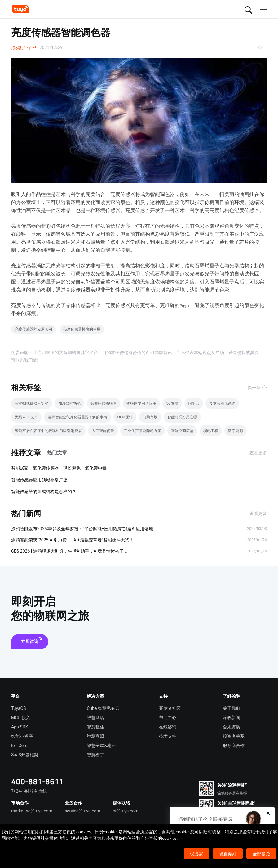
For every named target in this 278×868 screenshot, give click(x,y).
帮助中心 (168, 718)
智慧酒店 (95, 718)
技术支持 (168, 736)
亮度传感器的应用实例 (33, 329)
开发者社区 (170, 708)
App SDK (20, 727)
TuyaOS (19, 708)
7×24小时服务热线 (29, 791)
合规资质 (232, 727)
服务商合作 (234, 746)
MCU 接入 (21, 718)
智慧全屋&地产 (101, 746)
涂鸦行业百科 (24, 47)
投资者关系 (234, 736)
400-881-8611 (38, 781)
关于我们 (232, 708)
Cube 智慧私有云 (103, 708)
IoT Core (19, 746)
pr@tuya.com (126, 811)
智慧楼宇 (95, 755)
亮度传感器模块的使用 (82, 329)
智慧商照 (95, 736)
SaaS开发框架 (25, 755)
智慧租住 (95, 727)
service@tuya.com (83, 811)
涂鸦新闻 (232, 718)
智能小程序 (22, 736)
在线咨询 (168, 727)
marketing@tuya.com (32, 811)
